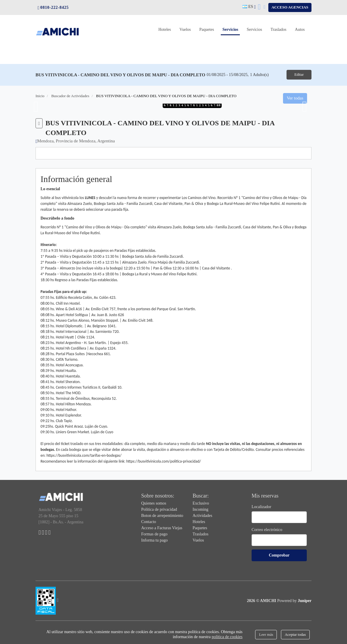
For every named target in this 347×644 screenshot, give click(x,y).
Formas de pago (154, 533)
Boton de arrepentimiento (162, 515)
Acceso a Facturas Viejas (162, 527)
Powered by (294, 600)
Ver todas (295, 98)
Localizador (261, 506)
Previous (36, 106)
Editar (297, 74)
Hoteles (165, 29)
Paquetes (207, 29)
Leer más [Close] (266, 634)
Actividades (202, 515)
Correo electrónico (267, 529)
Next (305, 106)
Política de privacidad (159, 509)
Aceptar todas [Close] (295, 634)
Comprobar (279, 555)
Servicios (231, 29)
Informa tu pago (154, 540)
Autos (300, 29)
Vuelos (185, 29)
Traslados (279, 29)
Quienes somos (154, 503)
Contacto (149, 521)
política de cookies (227, 637)
